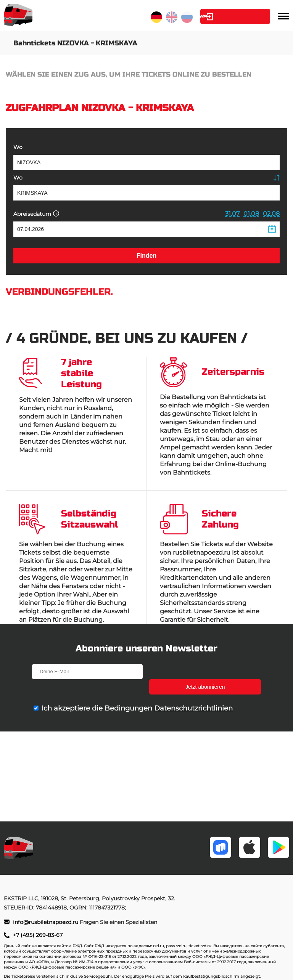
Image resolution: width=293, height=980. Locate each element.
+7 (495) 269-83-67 (38, 935)
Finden (146, 256)
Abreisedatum (36, 214)
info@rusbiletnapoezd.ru (46, 922)
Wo (18, 147)
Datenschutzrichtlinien (193, 693)
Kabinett (227, 16)
